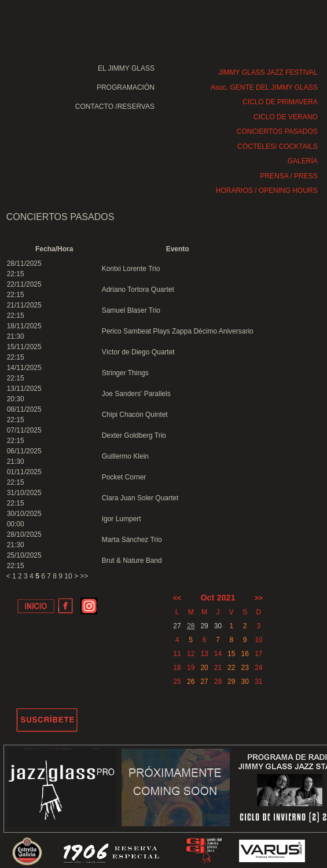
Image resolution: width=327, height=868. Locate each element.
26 (191, 682)
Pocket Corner (124, 477)
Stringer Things (125, 373)
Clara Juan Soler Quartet (140, 498)
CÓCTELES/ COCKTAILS (277, 147)
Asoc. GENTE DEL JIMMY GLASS (264, 87)
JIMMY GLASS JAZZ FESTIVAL (268, 72)
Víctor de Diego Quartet (138, 352)
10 (68, 576)
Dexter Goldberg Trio (134, 435)
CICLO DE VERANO (286, 117)
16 (245, 654)
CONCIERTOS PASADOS (277, 131)
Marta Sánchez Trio (132, 540)
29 (231, 682)
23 (245, 668)
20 (204, 668)
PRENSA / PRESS (289, 176)
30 (245, 682)
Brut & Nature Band (132, 561)
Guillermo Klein (125, 456)
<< (177, 598)
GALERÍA (303, 161)
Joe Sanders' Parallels (136, 394)
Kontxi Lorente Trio (131, 269)
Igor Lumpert (122, 519)
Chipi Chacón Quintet (135, 415)
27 (204, 682)
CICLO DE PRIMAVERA (280, 102)
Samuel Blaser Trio (131, 310)
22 (231, 668)
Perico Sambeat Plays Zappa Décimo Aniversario (178, 331)
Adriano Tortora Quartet (138, 290)
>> (84, 576)
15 (231, 654)
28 (191, 626)
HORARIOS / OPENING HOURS (267, 191)
